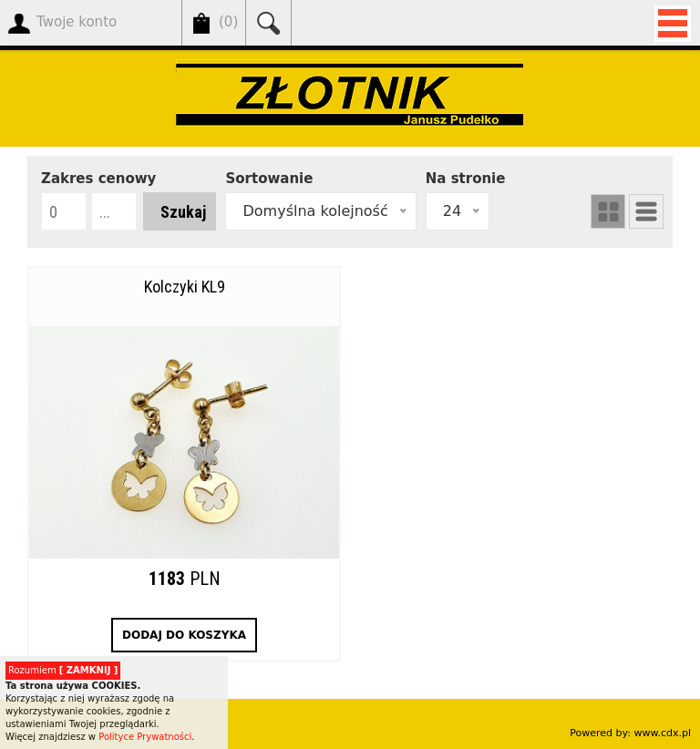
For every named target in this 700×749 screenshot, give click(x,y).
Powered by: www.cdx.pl (630, 733)
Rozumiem (63, 670)
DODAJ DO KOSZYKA (184, 635)
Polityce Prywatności (145, 737)
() (228, 22)
